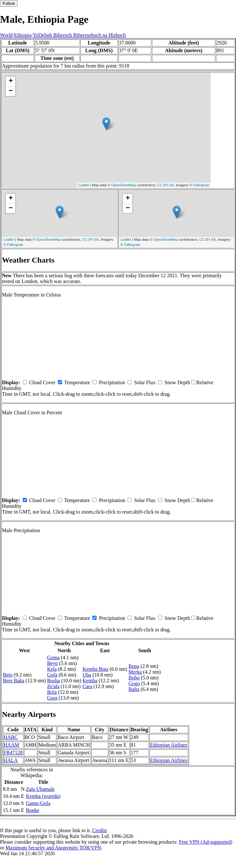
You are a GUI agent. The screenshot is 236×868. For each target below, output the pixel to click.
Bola (52, 692)
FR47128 (13, 753)
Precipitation (112, 382)
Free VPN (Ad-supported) (205, 842)
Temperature (77, 382)
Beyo (52, 663)
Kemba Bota (95, 669)
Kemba (90, 681)
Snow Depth (177, 382)
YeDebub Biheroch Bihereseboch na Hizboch (79, 35)
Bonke (33, 810)
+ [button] (11, 81)
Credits (99, 830)
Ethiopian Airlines (169, 745)
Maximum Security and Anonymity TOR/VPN (53, 848)
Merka (135, 672)
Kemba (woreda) (43, 796)
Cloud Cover (42, 382)
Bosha (53, 681)
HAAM (11, 745)
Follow (9, 3)
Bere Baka (14, 681)
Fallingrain (201, 185)
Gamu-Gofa (38, 803)
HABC (11, 737)
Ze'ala (53, 686)
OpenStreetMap (124, 185)
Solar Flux (145, 382)
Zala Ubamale (40, 789)
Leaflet (84, 185)
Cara (87, 686)
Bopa (134, 666)
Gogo (134, 683)
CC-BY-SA (166, 185)
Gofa (52, 675)
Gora (52, 698)
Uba (87, 675)
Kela (52, 669)
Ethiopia (23, 35)
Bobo (134, 678)
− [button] (11, 91)
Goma (53, 657)
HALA (11, 760)
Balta (134, 689)
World (6, 35)
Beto (8, 675)
